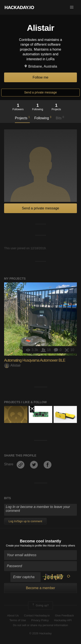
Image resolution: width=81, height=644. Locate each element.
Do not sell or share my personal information (40, 625)
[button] (72, 7)
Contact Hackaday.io (37, 615)
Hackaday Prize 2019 (32, 409)
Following (43, 118)
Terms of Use (18, 620)
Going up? (40, 605)
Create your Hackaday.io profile (24, 546)
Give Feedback (64, 615)
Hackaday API (63, 620)
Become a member (40, 588)
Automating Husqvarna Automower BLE (35, 360)
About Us (13, 615)
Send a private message (40, 92)
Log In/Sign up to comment (25, 521)
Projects (22, 118)
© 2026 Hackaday (41, 633)
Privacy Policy (40, 620)
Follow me (40, 77)
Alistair (12, 365)
